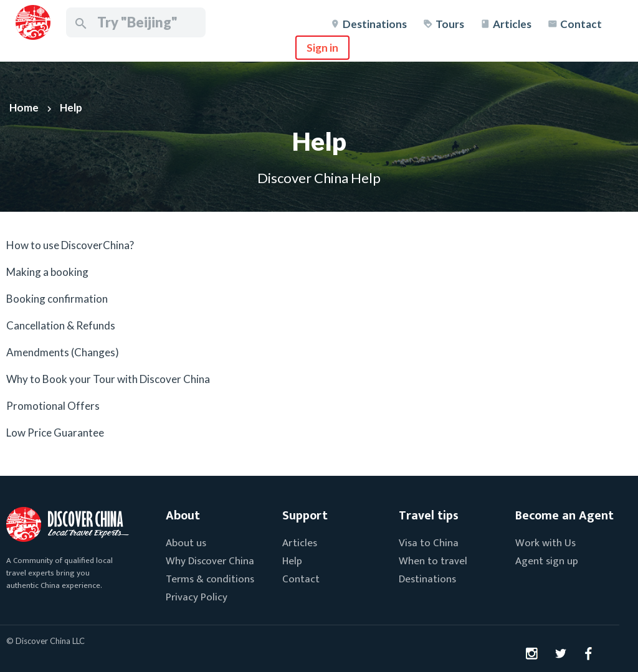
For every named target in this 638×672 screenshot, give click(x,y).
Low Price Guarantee (55, 433)
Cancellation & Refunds (61, 325)
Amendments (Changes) (63, 352)
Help (71, 107)
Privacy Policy (197, 597)
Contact (581, 24)
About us (186, 543)
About (183, 516)
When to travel (433, 561)
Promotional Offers (53, 406)
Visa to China (429, 543)
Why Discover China (210, 561)
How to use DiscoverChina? (70, 245)
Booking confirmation (57, 299)
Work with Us (545, 543)
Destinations (375, 24)
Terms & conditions (210, 579)
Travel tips (429, 516)
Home (24, 107)
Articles (512, 24)
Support (305, 516)
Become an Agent (564, 516)
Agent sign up (547, 561)
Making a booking (47, 272)
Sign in (322, 48)
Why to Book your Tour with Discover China (108, 379)
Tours (450, 24)
